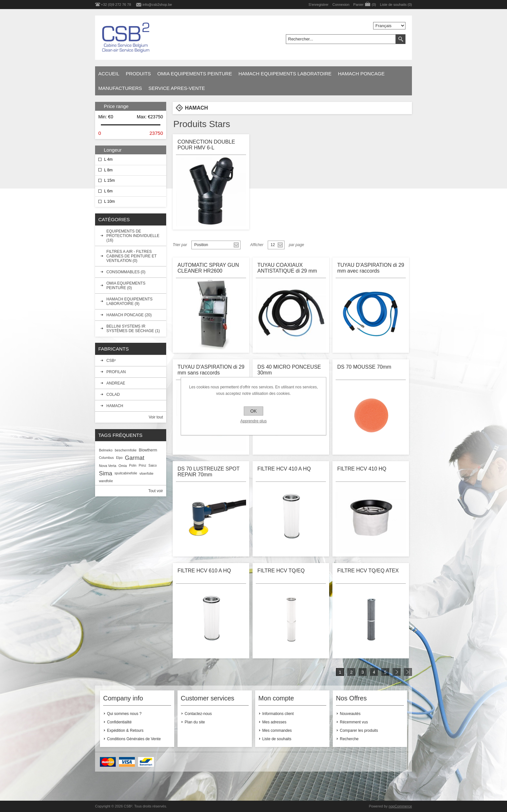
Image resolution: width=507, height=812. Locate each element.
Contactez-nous (198, 714)
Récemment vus (354, 722)
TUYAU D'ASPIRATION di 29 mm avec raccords (371, 268)
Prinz (142, 466)
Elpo (119, 458)
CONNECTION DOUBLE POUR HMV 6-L (206, 145)
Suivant (397, 672)
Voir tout (156, 417)
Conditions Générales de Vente (134, 739)
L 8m (108, 170)
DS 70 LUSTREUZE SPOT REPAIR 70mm (209, 472)
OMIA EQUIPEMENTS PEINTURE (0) (126, 286)
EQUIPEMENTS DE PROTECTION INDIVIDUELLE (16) (133, 236)
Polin (133, 466)
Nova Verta (108, 466)
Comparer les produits (359, 731)
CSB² (111, 361)
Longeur (113, 150)
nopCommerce (400, 806)
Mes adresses (274, 722)
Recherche (349, 739)
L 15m (109, 180)
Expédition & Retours (125, 731)
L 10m (109, 201)
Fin (408, 672)
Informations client (278, 714)
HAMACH (115, 406)
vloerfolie (146, 473)
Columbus (106, 458)
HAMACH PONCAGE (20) (129, 315)
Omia (123, 466)
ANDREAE (116, 383)
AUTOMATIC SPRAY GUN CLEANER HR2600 (208, 268)
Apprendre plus (253, 421)
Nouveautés (350, 714)
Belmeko (106, 450)
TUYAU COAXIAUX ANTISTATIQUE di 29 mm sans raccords (287, 268)
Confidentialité (119, 722)
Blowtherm (148, 450)
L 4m (108, 159)
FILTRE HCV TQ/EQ (281, 571)
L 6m (108, 191)
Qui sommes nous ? (124, 714)
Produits (138, 74)
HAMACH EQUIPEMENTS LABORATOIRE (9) (129, 301)
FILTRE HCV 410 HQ (362, 469)
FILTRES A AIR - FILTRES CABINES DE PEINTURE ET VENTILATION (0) (131, 256)
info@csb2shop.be (157, 5)
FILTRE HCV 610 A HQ (204, 571)
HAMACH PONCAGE (361, 74)
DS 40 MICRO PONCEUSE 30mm (289, 370)
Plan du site (195, 722)
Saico (152, 466)
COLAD (113, 395)
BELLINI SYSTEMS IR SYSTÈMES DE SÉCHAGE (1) (133, 329)
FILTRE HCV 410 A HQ (284, 469)
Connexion (341, 5)
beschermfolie (126, 450)
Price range (116, 106)
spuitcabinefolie (126, 473)
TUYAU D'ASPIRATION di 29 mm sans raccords (211, 370)
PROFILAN (116, 372)
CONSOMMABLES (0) (126, 272)
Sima (106, 473)
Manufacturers (120, 88)
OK (253, 411)
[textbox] (341, 39)
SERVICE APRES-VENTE (177, 88)
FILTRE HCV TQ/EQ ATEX (368, 571)
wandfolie (106, 481)
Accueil (109, 74)
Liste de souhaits (277, 739)
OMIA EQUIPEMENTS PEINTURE (195, 74)
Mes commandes (277, 731)
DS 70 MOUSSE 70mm (364, 367)
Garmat (135, 458)
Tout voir (156, 491)
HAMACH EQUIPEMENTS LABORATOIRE (285, 74)
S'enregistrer (318, 5)
